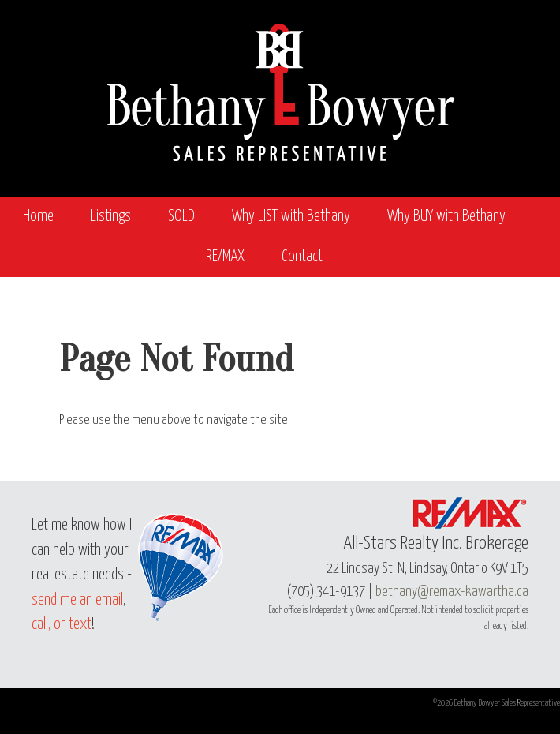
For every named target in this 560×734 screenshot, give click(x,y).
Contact (302, 257)
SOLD (181, 217)
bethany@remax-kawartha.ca (452, 592)
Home (38, 217)
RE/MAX (225, 257)
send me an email (77, 600)
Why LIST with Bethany (291, 217)
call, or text (62, 625)
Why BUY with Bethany (446, 217)
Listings (111, 217)
